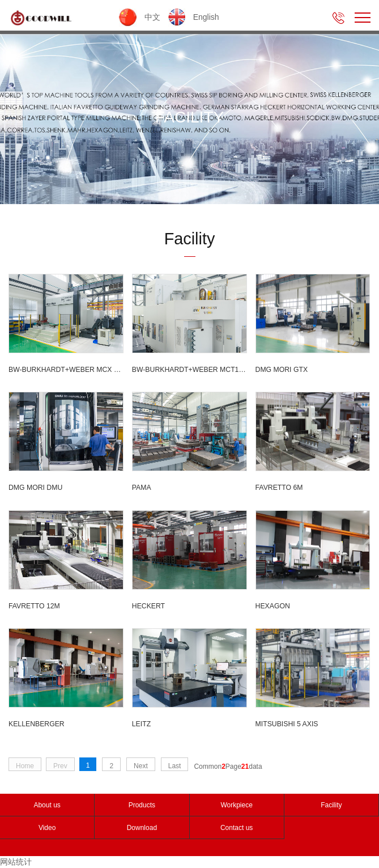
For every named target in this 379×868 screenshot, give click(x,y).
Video (47, 828)
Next (141, 766)
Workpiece (236, 805)
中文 (141, 17)
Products (142, 805)
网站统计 (16, 862)
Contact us (237, 828)
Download (142, 828)
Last (175, 766)
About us (47, 805)
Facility (331, 805)
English (194, 17)
